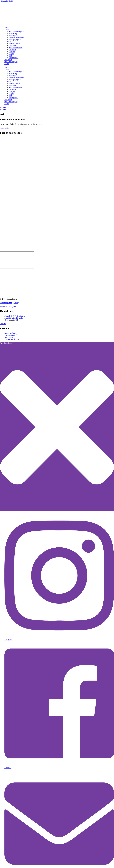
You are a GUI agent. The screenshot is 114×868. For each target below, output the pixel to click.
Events (7, 64)
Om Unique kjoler (11, 62)
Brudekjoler (13, 36)
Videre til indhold (6, 1)
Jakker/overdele (15, 44)
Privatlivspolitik (6, 303)
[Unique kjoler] (17, 260)
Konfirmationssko (15, 48)
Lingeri (12, 54)
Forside (7, 28)
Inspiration (8, 60)
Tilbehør (8, 42)
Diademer (12, 50)
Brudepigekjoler (15, 40)
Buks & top (13, 34)
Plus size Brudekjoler (17, 38)
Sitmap (16, 303)
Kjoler (7, 30)
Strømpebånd (14, 58)
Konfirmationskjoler (16, 32)
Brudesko (12, 46)
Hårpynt (12, 52)
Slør (10, 56)
